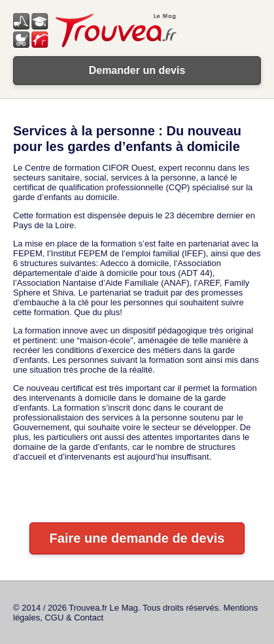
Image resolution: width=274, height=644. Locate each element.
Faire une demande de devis (137, 538)
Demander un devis (137, 70)
